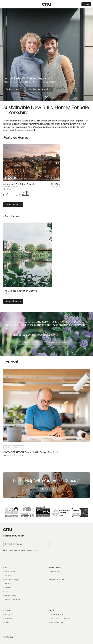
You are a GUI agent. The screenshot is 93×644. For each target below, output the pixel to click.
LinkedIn (7, 623)
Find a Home (9, 572)
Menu (86, 4)
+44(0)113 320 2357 (57, 580)
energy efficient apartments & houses (32, 124)
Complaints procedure (59, 619)
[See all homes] (13, 205)
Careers (7, 588)
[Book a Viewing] (32, 343)
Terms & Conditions (12, 600)
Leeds (64, 124)
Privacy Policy (10, 596)
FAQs (6, 592)
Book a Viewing (11, 580)
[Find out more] (14, 89)
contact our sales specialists (54, 127)
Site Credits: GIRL (56, 623)
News (7, 447)
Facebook (8, 619)
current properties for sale (22, 127)
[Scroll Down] (46, 96)
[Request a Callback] (59, 343)
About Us (7, 576)
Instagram (8, 615)
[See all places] (13, 301)
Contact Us (54, 572)
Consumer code (56, 615)
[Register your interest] (40, 89)
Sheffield (75, 124)
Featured (18, 447)
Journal (7, 584)
